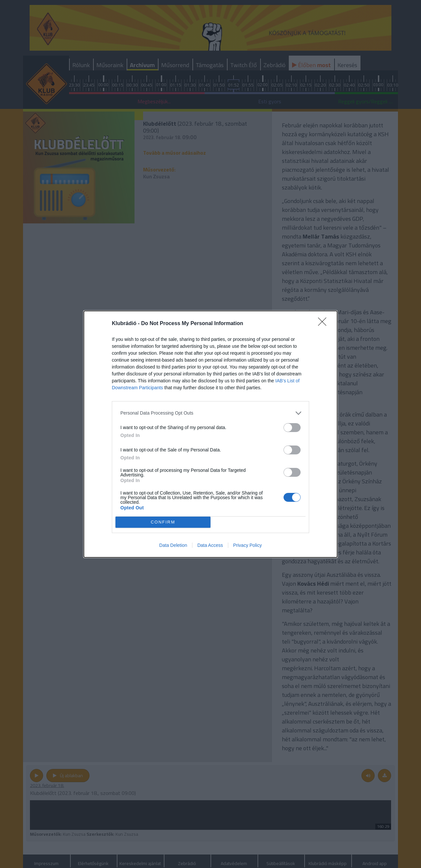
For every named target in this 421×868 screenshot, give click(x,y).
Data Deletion (173, 545)
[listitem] (210, 413)
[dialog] (210, 434)
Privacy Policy (248, 545)
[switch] (292, 428)
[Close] (324, 324)
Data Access (210, 545)
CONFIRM (163, 522)
